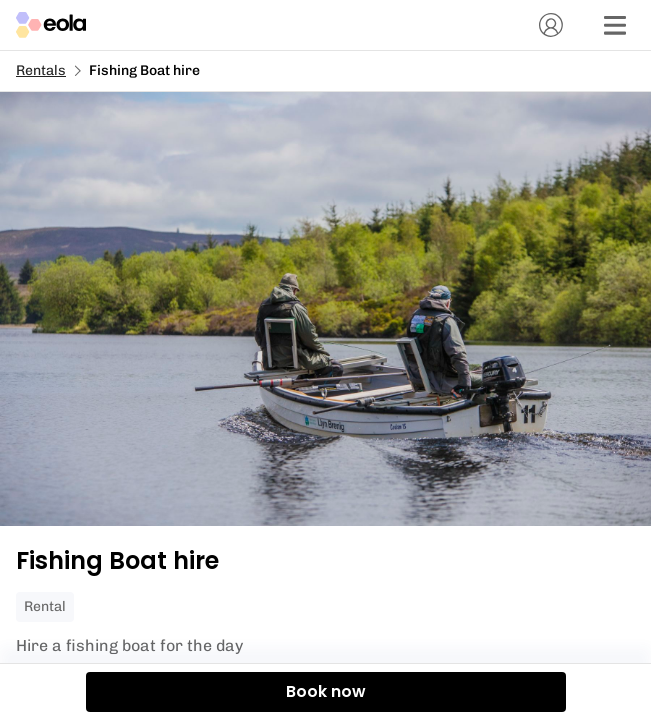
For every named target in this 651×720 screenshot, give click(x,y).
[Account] (551, 25)
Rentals (41, 70)
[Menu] (615, 25)
